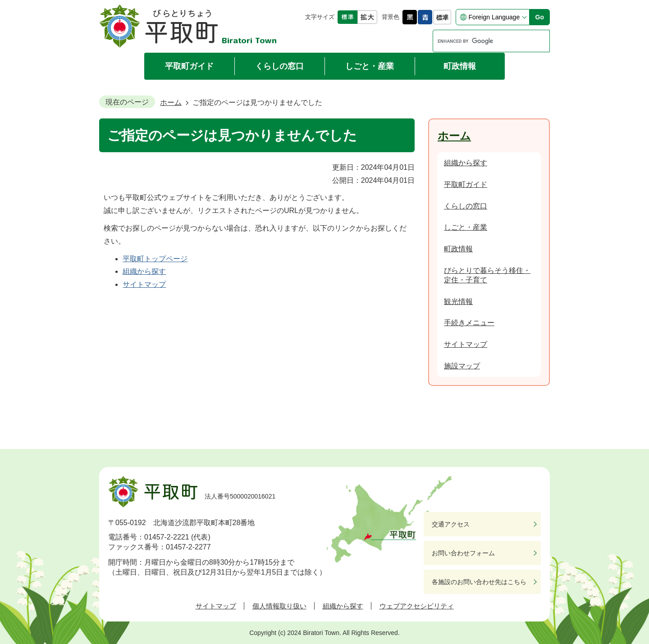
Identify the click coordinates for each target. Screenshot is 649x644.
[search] (483, 41)
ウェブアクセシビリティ (417, 606)
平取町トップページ (155, 259)
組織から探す (144, 271)
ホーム (171, 102)
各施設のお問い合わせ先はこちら (479, 582)
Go (540, 17)
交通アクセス (451, 524)
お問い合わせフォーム (463, 553)
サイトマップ (144, 284)
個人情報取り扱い (279, 606)
